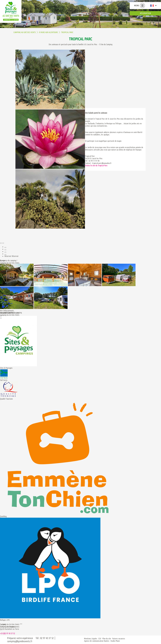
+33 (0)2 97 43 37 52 (7, 633)
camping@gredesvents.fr (20, 641)
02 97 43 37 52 (47, 638)
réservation (145, 13)
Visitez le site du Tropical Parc (96, 165)
